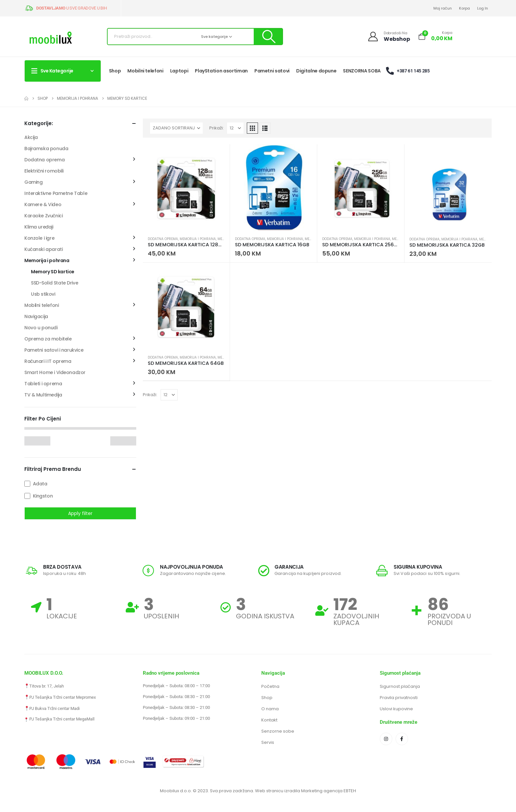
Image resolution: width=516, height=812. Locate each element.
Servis (268, 742)
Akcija (31, 137)
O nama (270, 709)
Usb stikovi (43, 294)
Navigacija (36, 316)
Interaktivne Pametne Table (56, 193)
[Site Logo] (51, 38)
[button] (252, 128)
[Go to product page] (186, 188)
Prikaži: (217, 128)
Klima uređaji (39, 227)
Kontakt (269, 720)
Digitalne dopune (316, 71)
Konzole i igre (39, 238)
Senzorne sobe (278, 731)
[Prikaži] (235, 128)
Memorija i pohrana (198, 239)
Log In (483, 8)
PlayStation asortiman (221, 71)
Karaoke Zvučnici (43, 216)
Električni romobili (44, 171)
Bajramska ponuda (46, 149)
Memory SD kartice (53, 272)
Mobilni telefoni (145, 71)
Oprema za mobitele (48, 339)
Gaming (33, 182)
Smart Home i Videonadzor (55, 372)
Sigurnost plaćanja (400, 686)
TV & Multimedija (43, 395)
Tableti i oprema (43, 384)
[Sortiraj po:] (176, 128)
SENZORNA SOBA (362, 71)
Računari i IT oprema (48, 361)
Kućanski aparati (43, 249)
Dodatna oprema (163, 239)
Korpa (464, 8)
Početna (270, 686)
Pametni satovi (272, 71)
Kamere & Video (43, 204)
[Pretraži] (268, 37)
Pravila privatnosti (399, 698)
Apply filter (80, 513)
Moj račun (443, 8)
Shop (115, 71)
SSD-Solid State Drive (54, 283)
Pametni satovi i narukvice (54, 350)
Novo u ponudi (41, 328)
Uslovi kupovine (396, 709)
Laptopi (179, 71)
